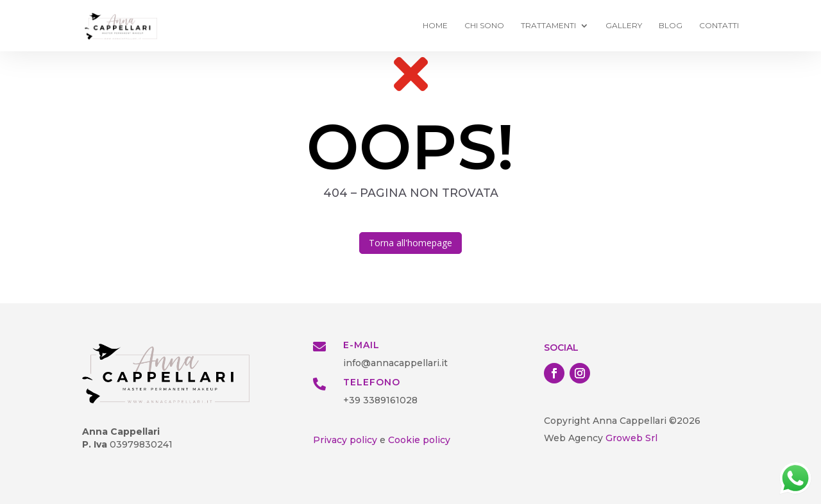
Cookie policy (419, 440)
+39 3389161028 (380, 400)
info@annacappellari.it (395, 363)
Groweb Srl (630, 438)
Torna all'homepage (410, 243)
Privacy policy (345, 440)
